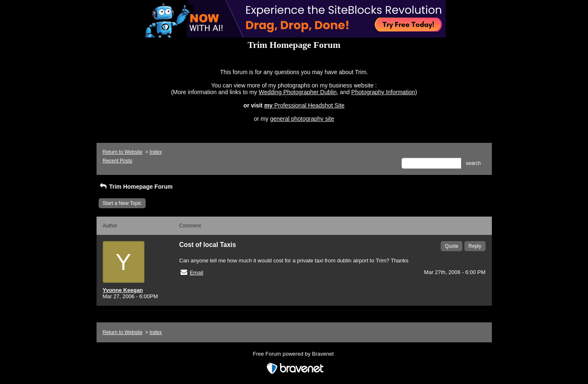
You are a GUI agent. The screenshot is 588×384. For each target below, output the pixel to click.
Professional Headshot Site (309, 105)
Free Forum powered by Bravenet (294, 354)
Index (155, 152)
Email (197, 273)
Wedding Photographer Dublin (298, 92)
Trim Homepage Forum (136, 187)
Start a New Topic (122, 203)
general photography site (302, 119)
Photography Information (383, 92)
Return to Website (123, 152)
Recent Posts (118, 161)
